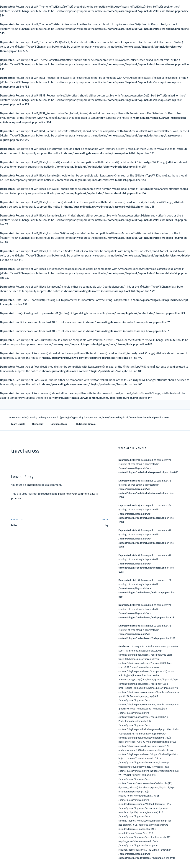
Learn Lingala (18, 424)
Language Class (60, 424)
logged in (32, 485)
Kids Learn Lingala (86, 424)
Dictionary (38, 424)
